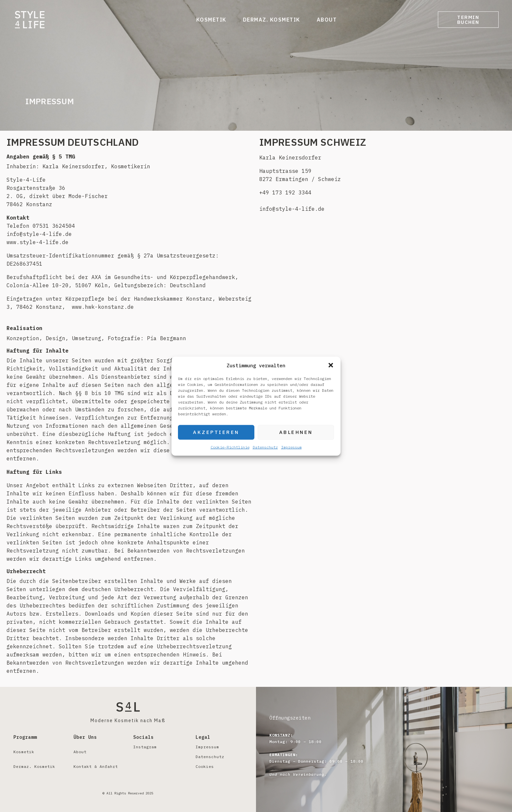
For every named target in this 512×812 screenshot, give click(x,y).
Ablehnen (296, 432)
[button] (331, 365)
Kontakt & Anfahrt (96, 766)
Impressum (291, 447)
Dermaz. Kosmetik (268, 20)
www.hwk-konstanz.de (103, 307)
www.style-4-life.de (38, 242)
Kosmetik (208, 20)
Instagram (145, 747)
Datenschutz (265, 447)
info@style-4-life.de (292, 209)
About (323, 20)
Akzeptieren (216, 432)
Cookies (205, 766)
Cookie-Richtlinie (230, 447)
